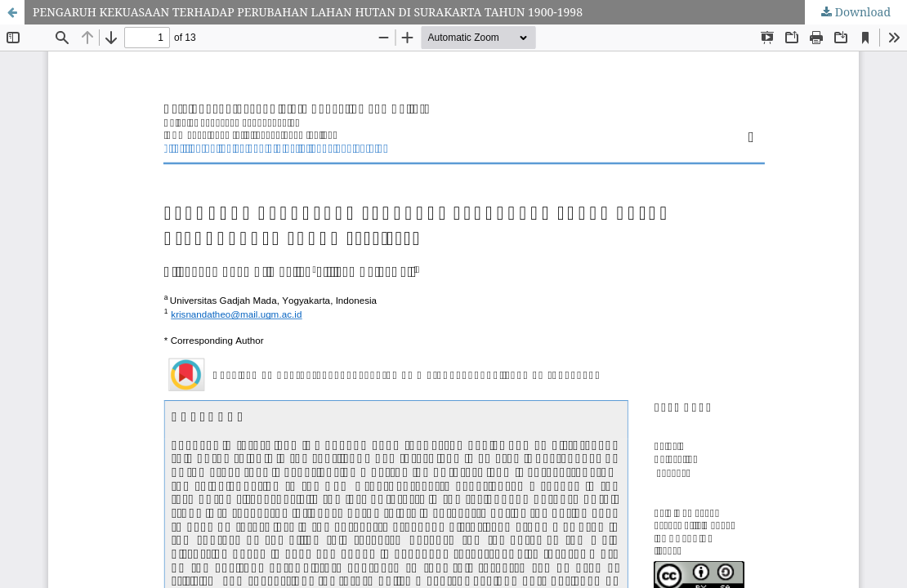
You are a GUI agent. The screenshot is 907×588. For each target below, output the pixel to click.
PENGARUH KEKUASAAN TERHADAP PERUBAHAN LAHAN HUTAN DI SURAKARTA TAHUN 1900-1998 (308, 12)
